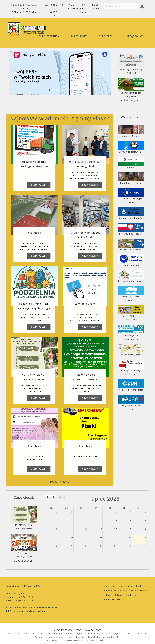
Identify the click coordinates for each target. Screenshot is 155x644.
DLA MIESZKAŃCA (49, 36)
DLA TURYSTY (79, 36)
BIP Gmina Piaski (83, 8)
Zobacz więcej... (131, 100)
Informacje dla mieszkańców (131, 334)
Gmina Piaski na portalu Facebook (124, 586)
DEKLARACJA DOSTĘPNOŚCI (68, 630)
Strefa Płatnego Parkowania (131, 315)
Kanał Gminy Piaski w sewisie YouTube (126, 591)
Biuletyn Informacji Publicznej (122, 595)
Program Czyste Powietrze (131, 295)
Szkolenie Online (85, 304)
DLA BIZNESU (106, 36)
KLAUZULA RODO (92, 630)
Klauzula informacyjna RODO (131, 197)
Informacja (34, 233)
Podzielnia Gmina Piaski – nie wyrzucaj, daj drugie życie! (34, 308)
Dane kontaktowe (115, 599)
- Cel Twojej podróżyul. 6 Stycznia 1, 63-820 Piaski (24, 8)
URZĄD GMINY (134, 36)
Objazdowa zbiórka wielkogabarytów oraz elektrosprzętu (34, 166)
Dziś (61, 497)
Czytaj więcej (39, 185)
